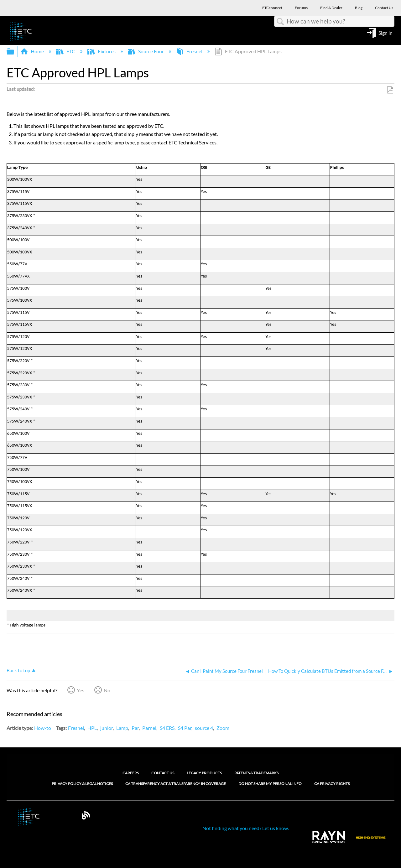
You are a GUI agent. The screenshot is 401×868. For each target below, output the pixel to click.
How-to (43, 728)
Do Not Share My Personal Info (270, 784)
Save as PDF (390, 90)
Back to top (18, 670)
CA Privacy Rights (332, 784)
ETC (66, 51)
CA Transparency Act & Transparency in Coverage (176, 784)
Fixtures (102, 51)
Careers (131, 773)
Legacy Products (204, 773)
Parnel (149, 728)
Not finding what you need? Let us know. (246, 828)
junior (107, 728)
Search (280, 22)
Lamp (122, 728)
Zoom (223, 728)
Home (33, 51)
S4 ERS (167, 728)
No (107, 690)
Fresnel (190, 51)
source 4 (204, 728)
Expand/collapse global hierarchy (14, 52)
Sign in (385, 32)
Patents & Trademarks (256, 773)
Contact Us (163, 773)
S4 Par (185, 728)
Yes (81, 690)
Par (135, 728)
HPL (92, 728)
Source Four (146, 51)
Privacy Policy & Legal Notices (82, 784)
